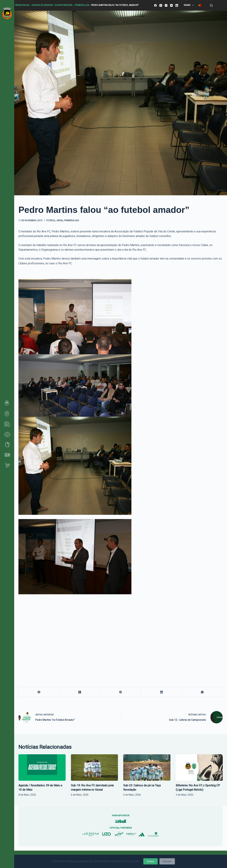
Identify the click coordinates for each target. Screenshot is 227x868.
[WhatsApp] (202, 692)
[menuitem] (200, 5)
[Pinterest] (121, 692)
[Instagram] (166, 5)
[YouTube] (171, 5)
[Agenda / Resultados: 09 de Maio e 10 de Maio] (42, 768)
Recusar (167, 861)
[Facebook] (155, 5)
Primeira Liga (82, 5)
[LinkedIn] (177, 5)
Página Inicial (22, 5)
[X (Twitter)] (161, 5)
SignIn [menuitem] (189, 5)
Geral (60, 221)
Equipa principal (64, 5)
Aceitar (150, 861)
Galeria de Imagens (42, 5)
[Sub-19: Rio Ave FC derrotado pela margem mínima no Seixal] (95, 768)
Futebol (51, 221)
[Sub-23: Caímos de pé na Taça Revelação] (147, 768)
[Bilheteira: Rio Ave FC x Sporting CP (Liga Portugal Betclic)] (199, 768)
